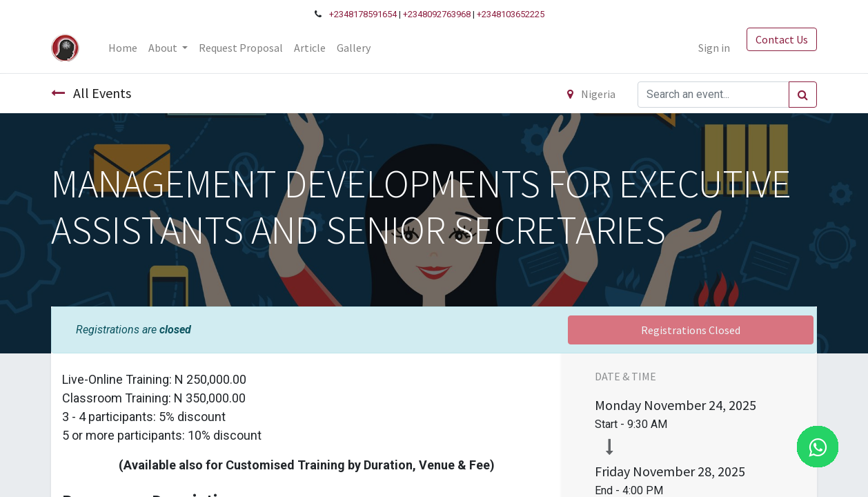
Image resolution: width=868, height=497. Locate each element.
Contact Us (782, 39)
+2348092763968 (437, 14)
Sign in (714, 48)
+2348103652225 (511, 14)
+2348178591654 (363, 14)
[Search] (803, 95)
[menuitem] (123, 48)
